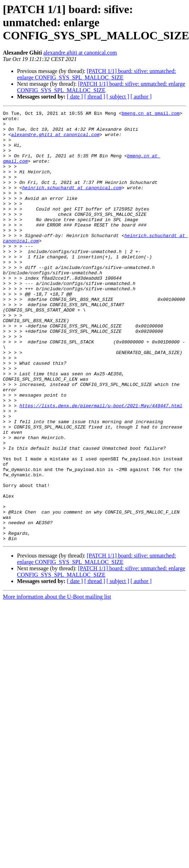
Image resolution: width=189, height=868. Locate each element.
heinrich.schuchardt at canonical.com (72, 203)
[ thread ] (95, 97)
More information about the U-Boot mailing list (57, 683)
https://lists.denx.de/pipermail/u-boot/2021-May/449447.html (101, 465)
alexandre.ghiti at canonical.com (80, 53)
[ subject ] (118, 97)
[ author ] (141, 97)
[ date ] (75, 97)
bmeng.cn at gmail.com (150, 114)
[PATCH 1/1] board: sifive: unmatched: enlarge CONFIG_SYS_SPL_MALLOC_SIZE (96, 74)
